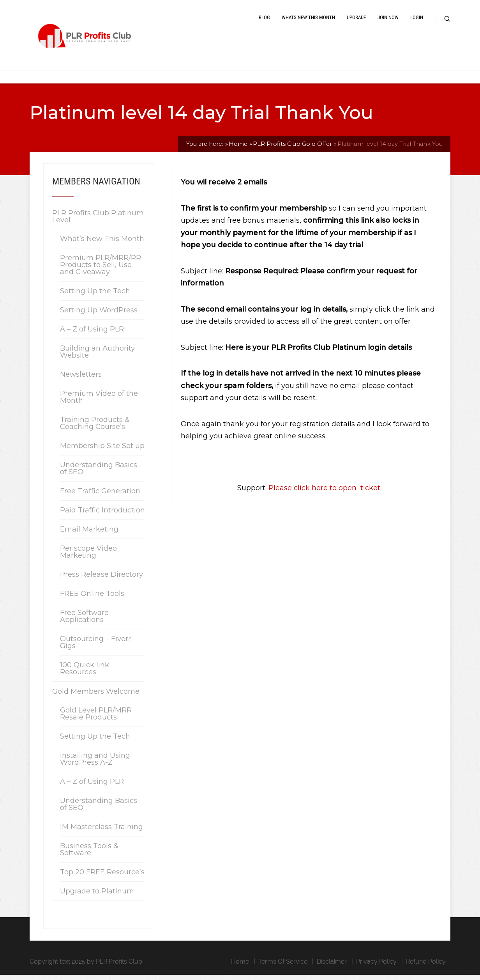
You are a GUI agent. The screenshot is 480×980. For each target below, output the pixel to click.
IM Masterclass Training (101, 832)
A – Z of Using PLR (92, 334)
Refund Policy (426, 967)
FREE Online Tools (92, 599)
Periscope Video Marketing (88, 557)
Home (240, 967)
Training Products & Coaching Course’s (95, 428)
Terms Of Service (283, 967)
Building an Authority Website (97, 357)
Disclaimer (332, 967)
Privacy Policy (376, 967)
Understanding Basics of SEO (99, 473)
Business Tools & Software (89, 854)
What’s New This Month (102, 244)
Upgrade (356, 20)
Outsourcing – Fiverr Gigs (95, 647)
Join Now (388, 20)
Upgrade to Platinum (97, 896)
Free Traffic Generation (100, 496)
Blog (264, 20)
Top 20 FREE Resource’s (102, 877)
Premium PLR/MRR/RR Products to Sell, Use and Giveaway (101, 270)
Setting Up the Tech (95, 296)
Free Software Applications (84, 621)
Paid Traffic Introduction (102, 515)
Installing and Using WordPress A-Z (95, 764)
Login (417, 20)
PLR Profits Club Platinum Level (98, 222)
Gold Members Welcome (96, 696)
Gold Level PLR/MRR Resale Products (96, 719)
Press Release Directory (101, 579)
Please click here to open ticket (323, 493)
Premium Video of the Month (99, 402)
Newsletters (81, 379)
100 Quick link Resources (85, 673)
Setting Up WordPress (99, 315)
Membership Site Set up (102, 451)
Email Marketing (89, 534)
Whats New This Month (308, 20)
